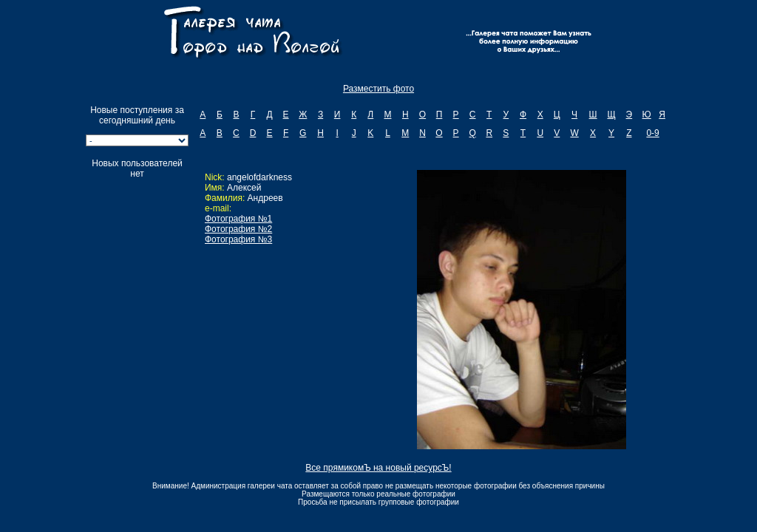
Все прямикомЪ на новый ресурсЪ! (378, 468)
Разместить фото (378, 89)
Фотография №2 (238, 229)
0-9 (652, 133)
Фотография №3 (238, 239)
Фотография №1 (238, 219)
